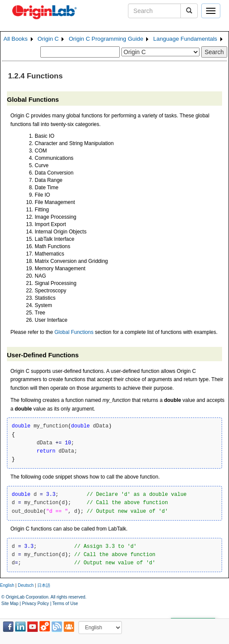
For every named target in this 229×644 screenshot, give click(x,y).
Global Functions (74, 332)
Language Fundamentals (185, 39)
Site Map (10, 604)
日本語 (44, 585)
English (7, 585)
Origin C (48, 39)
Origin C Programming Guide (106, 39)
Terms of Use (65, 604)
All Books (16, 39)
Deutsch (26, 585)
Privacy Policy (36, 604)
